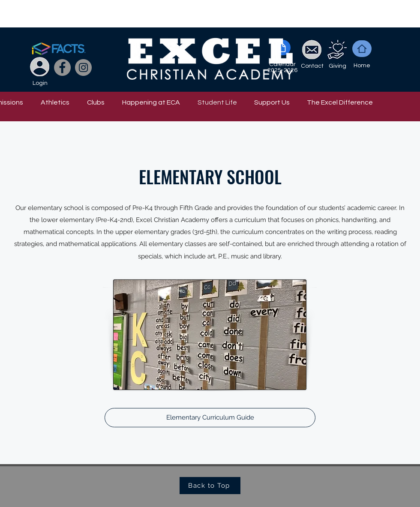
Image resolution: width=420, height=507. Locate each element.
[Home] (362, 49)
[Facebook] (62, 67)
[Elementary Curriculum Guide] (210, 418)
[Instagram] (83, 67)
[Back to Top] (210, 486)
